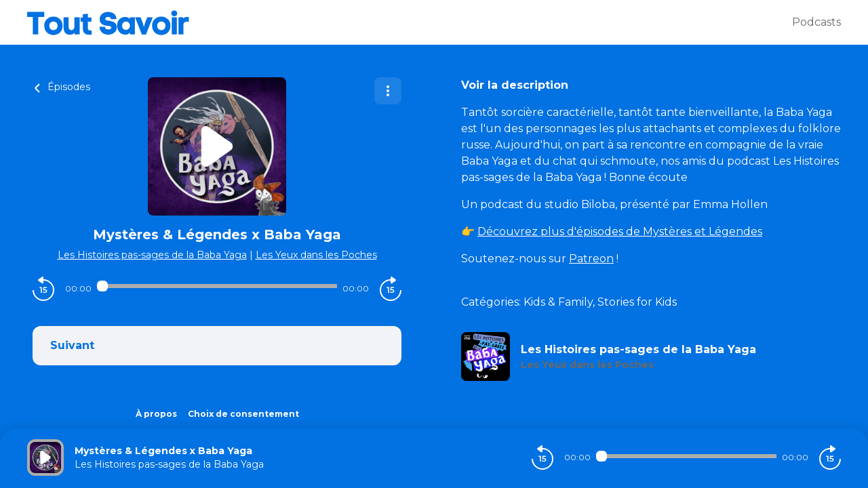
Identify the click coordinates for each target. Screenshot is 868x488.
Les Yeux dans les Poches (316, 255)
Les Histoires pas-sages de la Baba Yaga (152, 255)
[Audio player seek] (217, 286)
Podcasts (816, 22)
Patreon (591, 259)
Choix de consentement (243, 414)
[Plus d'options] (388, 91)
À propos (156, 414)
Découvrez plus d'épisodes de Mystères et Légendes (620, 231)
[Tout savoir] (410, 22)
